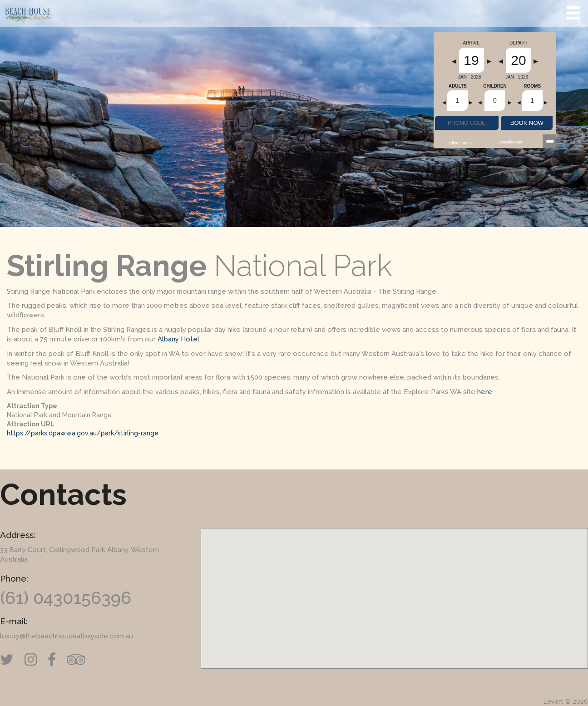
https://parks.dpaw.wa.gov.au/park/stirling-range (83, 433)
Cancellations (510, 142)
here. (485, 392)
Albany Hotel (178, 339)
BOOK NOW (527, 123)
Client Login (460, 143)
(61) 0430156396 (66, 598)
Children (495, 86)
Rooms (532, 86)
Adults (458, 86)
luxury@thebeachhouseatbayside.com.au (67, 636)
